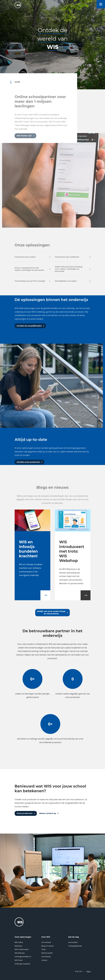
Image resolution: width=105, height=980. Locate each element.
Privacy (89, 971)
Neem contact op (48, 813)
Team (44, 949)
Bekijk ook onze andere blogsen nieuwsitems (51, 613)
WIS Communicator (22, 949)
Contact (44, 960)
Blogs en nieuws (48, 946)
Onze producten (25, 813)
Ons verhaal (46, 942)
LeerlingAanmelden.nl (23, 957)
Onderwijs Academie (22, 964)
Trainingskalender (75, 946)
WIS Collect (19, 942)
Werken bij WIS (47, 953)
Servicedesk (46, 957)
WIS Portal (18, 960)
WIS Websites (20, 953)
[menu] (101, 4)
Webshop (18, 946)
